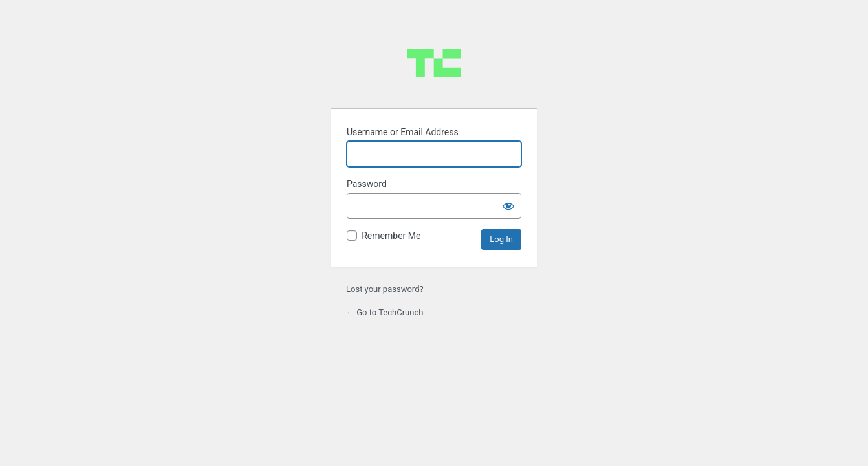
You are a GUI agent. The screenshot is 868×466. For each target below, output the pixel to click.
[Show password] (508, 206)
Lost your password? (385, 289)
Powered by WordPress (434, 63)
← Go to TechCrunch (385, 312)
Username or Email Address (403, 132)
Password (367, 184)
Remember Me (391, 236)
